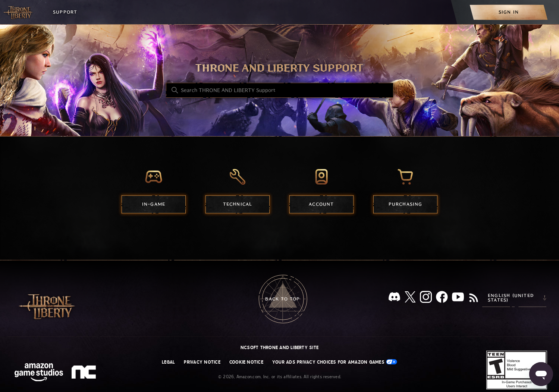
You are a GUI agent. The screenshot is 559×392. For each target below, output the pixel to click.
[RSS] (474, 298)
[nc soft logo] (85, 374)
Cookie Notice (246, 362)
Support (65, 12)
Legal (168, 362)
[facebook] (442, 298)
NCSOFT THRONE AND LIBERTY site (279, 348)
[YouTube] (458, 298)
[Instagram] (426, 298)
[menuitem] (509, 12)
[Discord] (394, 298)
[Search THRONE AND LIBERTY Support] (280, 90)
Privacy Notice (202, 362)
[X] (410, 298)
